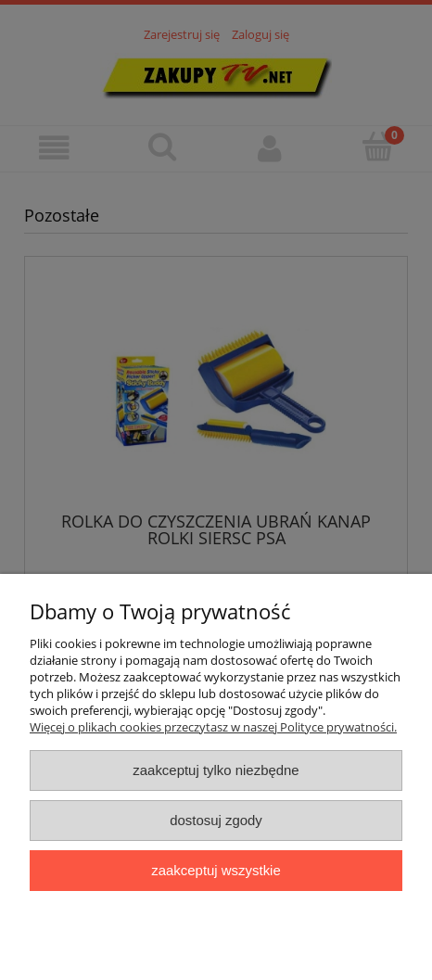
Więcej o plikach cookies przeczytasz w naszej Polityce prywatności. (213, 727)
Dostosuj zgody (216, 820)
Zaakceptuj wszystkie (216, 870)
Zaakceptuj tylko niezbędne (216, 770)
